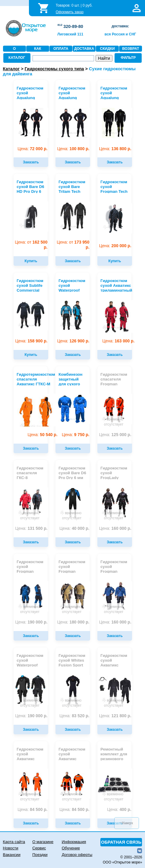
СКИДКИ (107, 49)
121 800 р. (115, 716)
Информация (74, 842)
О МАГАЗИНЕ (14, 52)
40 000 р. (74, 528)
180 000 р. (73, 622)
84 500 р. (32, 810)
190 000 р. (32, 622)
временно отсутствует (114, 422)
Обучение (71, 848)
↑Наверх (127, 823)
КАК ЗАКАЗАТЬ (38, 52)
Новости (11, 848)
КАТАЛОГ (17, 58)
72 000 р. (32, 149)
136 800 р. (115, 149)
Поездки (40, 855)
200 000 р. (115, 246)
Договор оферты (77, 855)
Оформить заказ (70, 12)
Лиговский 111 (70, 34)
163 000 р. (119, 341)
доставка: (120, 26)
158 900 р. (32, 341)
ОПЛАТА (61, 49)
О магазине (43, 842)
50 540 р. (42, 435)
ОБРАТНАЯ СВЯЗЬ (121, 842)
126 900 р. (73, 341)
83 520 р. (74, 716)
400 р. (119, 810)
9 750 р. (76, 435)
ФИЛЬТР (128, 58)
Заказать (31, 162)
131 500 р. (32, 528)
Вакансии (12, 855)
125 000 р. (115, 435)
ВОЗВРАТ (131, 49)
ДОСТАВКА (84, 49)
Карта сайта (14, 842)
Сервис (39, 848)
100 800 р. (73, 149)
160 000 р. (115, 528)
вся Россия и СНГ (120, 34)
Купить (31, 261)
